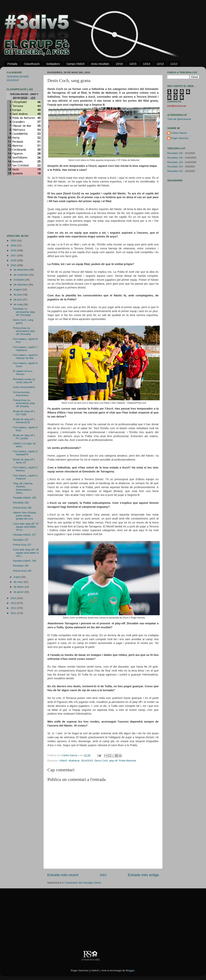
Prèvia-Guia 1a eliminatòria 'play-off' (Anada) (24, 403)
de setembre (21, 285)
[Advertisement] (18, 205)
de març (19, 582)
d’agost (18, 289)
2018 (14, 250)
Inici (103, 875)
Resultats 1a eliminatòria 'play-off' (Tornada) (24, 312)
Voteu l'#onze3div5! (24, 387)
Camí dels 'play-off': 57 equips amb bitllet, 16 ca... (26, 527)
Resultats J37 (21, 540)
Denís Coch (101, 761)
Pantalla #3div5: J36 (25, 561)
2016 (14, 260)
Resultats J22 (175, 171)
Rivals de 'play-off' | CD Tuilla (24, 413)
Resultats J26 (175, 153)
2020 (14, 241)
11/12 (174, 64)
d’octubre (19, 280)
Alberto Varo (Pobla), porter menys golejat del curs (25, 516)
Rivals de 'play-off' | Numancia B (24, 421)
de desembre (21, 270)
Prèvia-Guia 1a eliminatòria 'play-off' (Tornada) (24, 331)
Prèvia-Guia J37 (22, 545)
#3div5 (63, 761)
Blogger (130, 970)
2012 (14, 608)
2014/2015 (87, 761)
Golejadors (53, 64)
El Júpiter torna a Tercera (23, 373)
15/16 (119, 64)
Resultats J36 (21, 566)
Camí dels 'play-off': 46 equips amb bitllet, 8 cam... (26, 553)
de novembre (21, 275)
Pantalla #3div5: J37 (25, 535)
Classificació (32, 64)
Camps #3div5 (75, 64)
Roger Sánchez (180, 138)
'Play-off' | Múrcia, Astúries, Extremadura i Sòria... (23, 488)
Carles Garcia (70, 755)
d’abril (17, 577)
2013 (14, 603)
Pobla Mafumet (127, 761)
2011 (14, 613)
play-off (113, 761)
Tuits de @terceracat (179, 119)
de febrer (19, 587)
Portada (12, 64)
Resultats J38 (21, 503)
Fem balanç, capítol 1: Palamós (26, 477)
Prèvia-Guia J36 (22, 571)
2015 (14, 265)
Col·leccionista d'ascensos (21, 394)
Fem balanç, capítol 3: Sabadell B (26, 453)
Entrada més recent (63, 875)
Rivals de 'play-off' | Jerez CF (24, 461)
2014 (14, 598)
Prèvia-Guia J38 (22, 508)
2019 (14, 245)
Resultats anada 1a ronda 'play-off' (24, 381)
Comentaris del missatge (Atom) (83, 883)
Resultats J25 (175, 158)
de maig (19, 304)
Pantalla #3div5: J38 (25, 498)
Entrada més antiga (143, 875)
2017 (14, 255)
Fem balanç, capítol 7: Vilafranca (26, 349)
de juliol (18, 295)
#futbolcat (74, 761)
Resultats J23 (175, 167)
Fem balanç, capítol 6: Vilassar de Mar (26, 357)
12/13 (160, 64)
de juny (18, 299)
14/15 (133, 64)
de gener (19, 592)
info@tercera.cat (177, 106)
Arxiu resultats (100, 64)
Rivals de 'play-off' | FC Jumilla (24, 437)
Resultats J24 (175, 162)
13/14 (146, 64)
